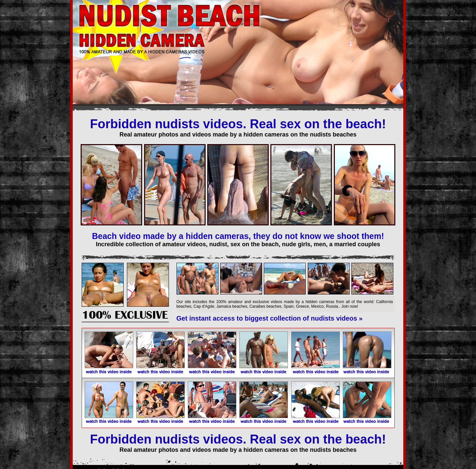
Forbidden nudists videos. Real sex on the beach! (238, 124)
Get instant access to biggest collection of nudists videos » (270, 318)
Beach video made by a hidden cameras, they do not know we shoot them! (238, 236)
